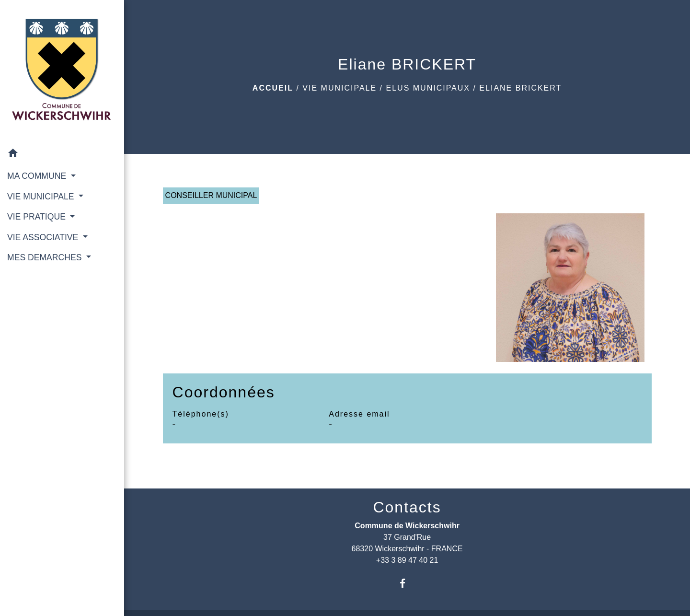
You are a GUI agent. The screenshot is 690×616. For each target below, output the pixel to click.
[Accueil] (62, 72)
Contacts (407, 507)
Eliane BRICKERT (520, 88)
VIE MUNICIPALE (339, 88)
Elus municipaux (428, 88)
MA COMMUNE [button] (38, 176)
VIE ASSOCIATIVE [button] (44, 237)
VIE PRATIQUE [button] (38, 217)
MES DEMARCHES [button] (46, 257)
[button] (62, 155)
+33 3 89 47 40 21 (407, 560)
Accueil (273, 88)
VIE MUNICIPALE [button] (42, 197)
